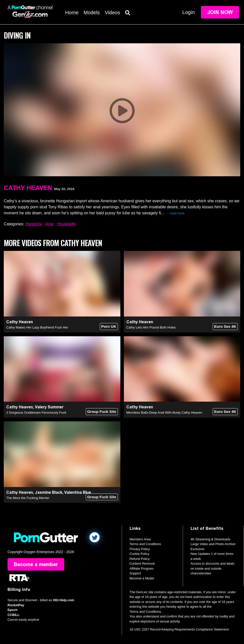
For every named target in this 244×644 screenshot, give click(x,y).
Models (92, 13)
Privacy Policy (140, 549)
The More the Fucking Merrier (28, 498)
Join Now (220, 12)
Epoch (13, 610)
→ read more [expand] (175, 213)
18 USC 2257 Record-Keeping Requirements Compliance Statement (179, 629)
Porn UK (109, 326)
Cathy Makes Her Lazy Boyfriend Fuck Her (37, 327)
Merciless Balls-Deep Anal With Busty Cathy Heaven (164, 413)
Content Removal (142, 563)
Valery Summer (49, 407)
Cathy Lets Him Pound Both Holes (151, 327)
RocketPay (16, 605)
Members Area (140, 539)
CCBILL (14, 615)
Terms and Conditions (145, 544)
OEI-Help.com (64, 600)
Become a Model (142, 578)
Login (188, 12)
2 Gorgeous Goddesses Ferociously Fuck (36, 413)
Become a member (36, 564)
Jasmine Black (49, 492)
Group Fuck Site (102, 412)
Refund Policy (140, 559)
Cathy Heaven (28, 188)
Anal (49, 224)
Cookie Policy (140, 554)
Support (135, 573)
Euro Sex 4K (225, 326)
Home (72, 13)
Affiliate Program (142, 569)
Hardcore (34, 224)
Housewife (66, 224)
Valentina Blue (78, 492)
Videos (112, 13)
